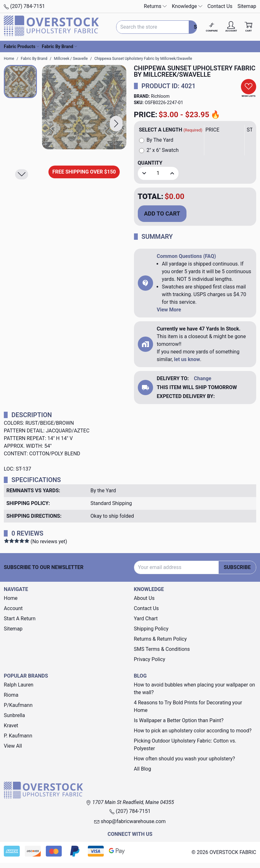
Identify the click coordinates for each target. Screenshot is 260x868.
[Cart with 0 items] (249, 27)
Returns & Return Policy (160, 639)
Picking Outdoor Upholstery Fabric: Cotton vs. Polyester (185, 745)
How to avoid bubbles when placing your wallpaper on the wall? (195, 689)
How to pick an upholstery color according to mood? (193, 731)
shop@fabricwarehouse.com (130, 821)
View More (169, 310)
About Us (144, 598)
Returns (155, 6)
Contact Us (220, 6)
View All (13, 746)
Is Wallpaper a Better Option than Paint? (179, 720)
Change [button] (203, 378)
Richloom (160, 96)
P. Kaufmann (18, 736)
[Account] (231, 27)
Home (11, 598)
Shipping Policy (151, 629)
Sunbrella (14, 715)
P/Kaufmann (18, 705)
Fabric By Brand (59, 46)
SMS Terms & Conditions (162, 649)
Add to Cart (162, 213)
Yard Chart (146, 619)
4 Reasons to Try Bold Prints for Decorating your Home (188, 706)
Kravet (11, 726)
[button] (116, 124)
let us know (187, 359)
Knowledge (187, 6)
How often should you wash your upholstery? (185, 759)
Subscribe (237, 567)
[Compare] (212, 27)
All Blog (143, 769)
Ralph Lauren (19, 685)
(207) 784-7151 (24, 6)
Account (13, 608)
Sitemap (247, 6)
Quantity (150, 163)
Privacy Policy (150, 659)
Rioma (11, 695)
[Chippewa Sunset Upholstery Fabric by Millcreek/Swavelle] (84, 107)
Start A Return (20, 619)
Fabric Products (21, 46)
